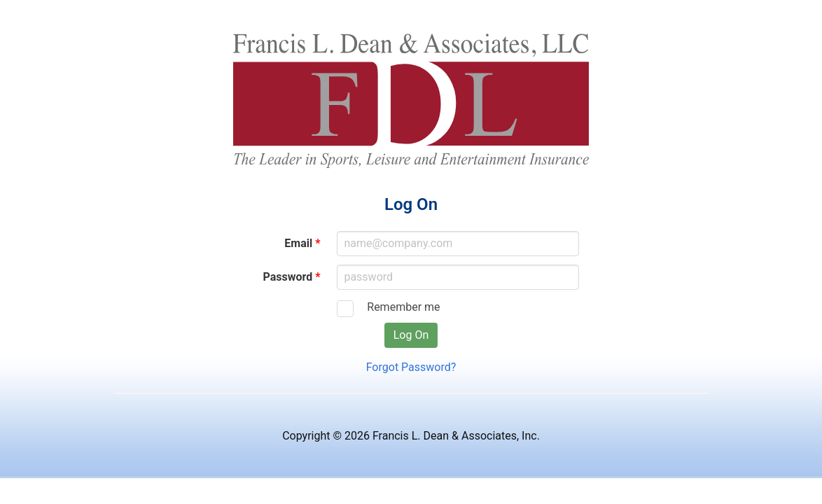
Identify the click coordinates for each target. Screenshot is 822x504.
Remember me (399, 307)
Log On (411, 335)
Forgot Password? (411, 367)
